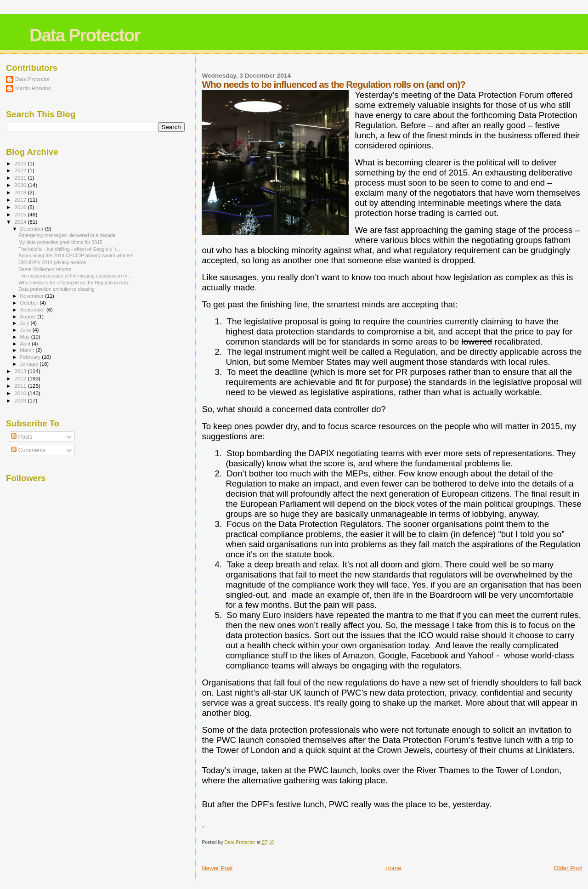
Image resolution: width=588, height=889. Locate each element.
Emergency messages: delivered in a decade (67, 235)
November (33, 296)
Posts (22, 437)
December (33, 229)
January (30, 364)
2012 (21, 378)
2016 (21, 207)
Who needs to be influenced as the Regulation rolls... (75, 283)
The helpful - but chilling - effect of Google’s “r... (69, 249)
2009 (21, 400)
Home (393, 868)
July (25, 323)
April (26, 344)
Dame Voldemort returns (45, 269)
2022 (21, 170)
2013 (21, 371)
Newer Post (217, 868)
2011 (21, 386)
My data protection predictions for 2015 (60, 242)
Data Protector (85, 35)
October (30, 303)
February (31, 357)
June (26, 330)
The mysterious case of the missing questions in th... (75, 276)
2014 (21, 222)
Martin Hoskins (33, 88)
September (34, 310)
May (26, 337)
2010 (21, 393)
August (29, 317)
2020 (21, 185)
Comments (28, 450)
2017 (21, 200)
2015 (21, 214)
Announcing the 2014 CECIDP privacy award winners (76, 255)
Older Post (568, 868)
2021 (21, 178)
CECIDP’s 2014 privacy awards (52, 262)
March (28, 350)
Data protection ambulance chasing (57, 289)
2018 (21, 192)
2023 (21, 163)
